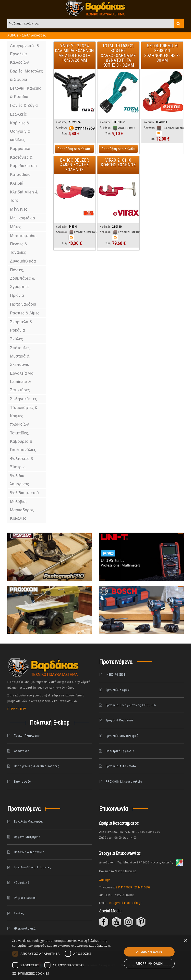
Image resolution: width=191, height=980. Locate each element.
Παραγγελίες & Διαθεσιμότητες (37, 766)
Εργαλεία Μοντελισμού (122, 736)
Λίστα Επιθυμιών (21, 9)
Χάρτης (105, 880)
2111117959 (124, 887)
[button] (66, 974)
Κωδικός (61, 122)
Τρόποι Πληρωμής (27, 735)
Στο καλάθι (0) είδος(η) (172, 9)
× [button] (185, 941)
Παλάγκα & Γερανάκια (29, 852)
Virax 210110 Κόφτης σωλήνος (118, 162)
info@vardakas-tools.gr (125, 903)
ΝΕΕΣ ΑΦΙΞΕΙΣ (116, 675)
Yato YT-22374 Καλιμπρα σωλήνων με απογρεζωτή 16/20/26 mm (75, 53)
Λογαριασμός (180, 9)
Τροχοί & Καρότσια (119, 720)
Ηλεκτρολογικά (25, 928)
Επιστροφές (23, 782)
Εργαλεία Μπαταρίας (29, 821)
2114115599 (142, 887)
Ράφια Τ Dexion (25, 898)
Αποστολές (22, 751)
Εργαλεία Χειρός (118, 690)
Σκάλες (19, 913)
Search (179, 24)
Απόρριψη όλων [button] (149, 963)
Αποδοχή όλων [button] (149, 952)
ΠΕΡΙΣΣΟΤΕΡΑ (17, 709)
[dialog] (95, 958)
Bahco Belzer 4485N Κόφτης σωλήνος (75, 165)
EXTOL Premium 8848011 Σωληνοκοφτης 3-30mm (162, 53)
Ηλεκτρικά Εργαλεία (120, 751)
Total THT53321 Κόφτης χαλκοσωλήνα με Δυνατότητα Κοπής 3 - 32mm (118, 55)
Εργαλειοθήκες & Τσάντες (33, 867)
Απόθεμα (61, 128)
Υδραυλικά (22, 883)
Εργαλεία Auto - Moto (121, 766)
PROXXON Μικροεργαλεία (124, 782)
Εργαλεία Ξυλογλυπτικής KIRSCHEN (131, 705)
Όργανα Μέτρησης (27, 837)
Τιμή (64, 134)
